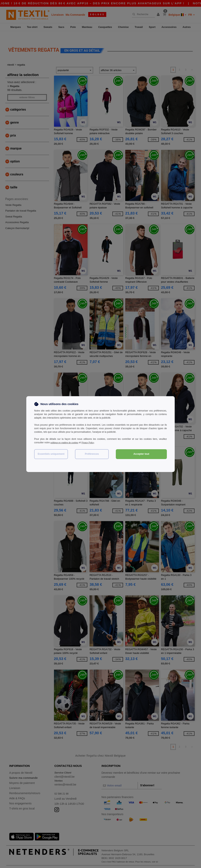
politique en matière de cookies (67, 443)
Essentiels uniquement (51, 454)
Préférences (92, 454)
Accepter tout (141, 454)
